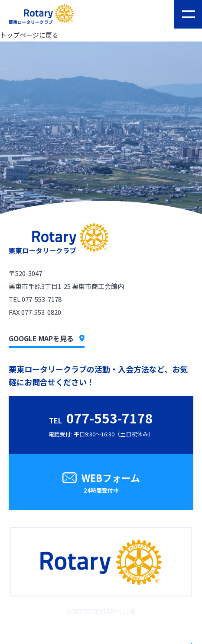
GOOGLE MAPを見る (47, 338)
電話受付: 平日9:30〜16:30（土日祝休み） (101, 423)
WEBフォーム (101, 484)
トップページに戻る (29, 35)
